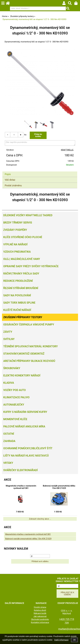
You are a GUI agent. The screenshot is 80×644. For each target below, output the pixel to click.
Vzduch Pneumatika (17, 252)
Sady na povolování (17, 295)
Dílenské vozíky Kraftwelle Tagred (28, 215)
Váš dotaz (10, 180)
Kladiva (9, 383)
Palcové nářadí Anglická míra (24, 426)
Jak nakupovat (40, 616)
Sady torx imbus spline (19, 303)
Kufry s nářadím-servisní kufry (25, 412)
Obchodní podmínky (40, 619)
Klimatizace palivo (16, 397)
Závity (8, 332)
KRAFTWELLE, (67, 150)
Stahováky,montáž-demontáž (24, 354)
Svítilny (9, 339)
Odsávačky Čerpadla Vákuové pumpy (29, 325)
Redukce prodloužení (18, 281)
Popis (8, 174)
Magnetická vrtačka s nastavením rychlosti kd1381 (21, 487)
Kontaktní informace (40, 622)
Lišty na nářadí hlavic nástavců (26, 456)
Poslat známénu (13, 185)
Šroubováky (12, 368)
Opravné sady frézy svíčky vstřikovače (31, 266)
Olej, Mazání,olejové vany (22, 259)
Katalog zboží (40, 610)
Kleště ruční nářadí (17, 310)
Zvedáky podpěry (15, 230)
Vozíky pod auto (15, 390)
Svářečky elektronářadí (21, 470)
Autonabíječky (14, 405)
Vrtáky (8, 463)
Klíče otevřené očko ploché (23, 237)
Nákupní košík (40, 613)
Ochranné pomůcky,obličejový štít (28, 448)
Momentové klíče (15, 419)
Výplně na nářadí (15, 244)
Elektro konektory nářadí (22, 375)
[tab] (40, 172)
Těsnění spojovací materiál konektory (31, 346)
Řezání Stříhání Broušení (21, 288)
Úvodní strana (40, 607)
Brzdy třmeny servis (18, 223)
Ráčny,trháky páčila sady (21, 274)
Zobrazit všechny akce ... (40, 519)
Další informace (61, 640)
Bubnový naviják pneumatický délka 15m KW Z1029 (59, 487)
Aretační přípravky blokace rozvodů (29, 361)
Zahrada (9, 441)
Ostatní (9, 434)
